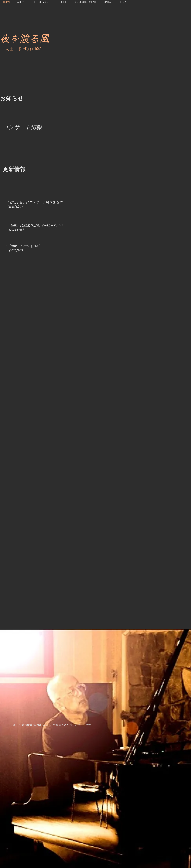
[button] (21, 2)
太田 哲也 (18, 49)
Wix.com (48, 725)
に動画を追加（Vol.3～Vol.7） (42, 225)
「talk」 (14, 225)
